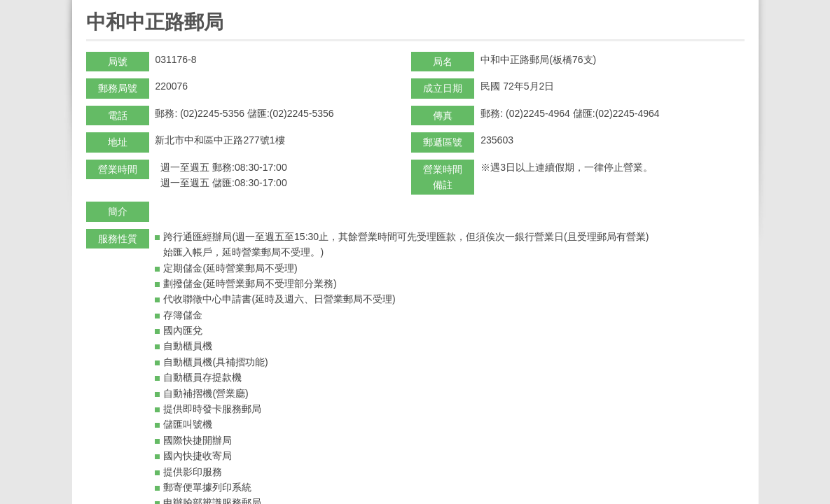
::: (91, 6)
